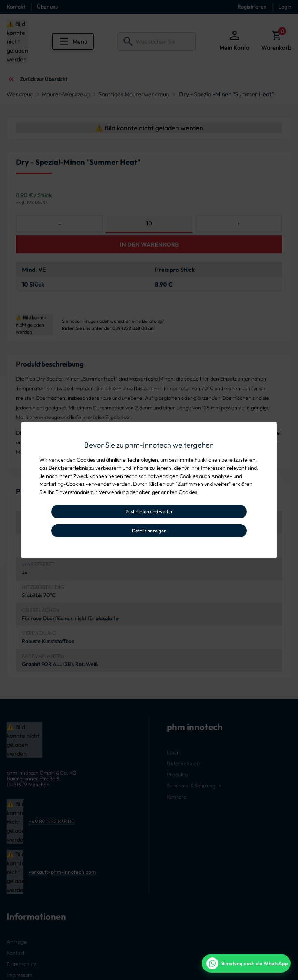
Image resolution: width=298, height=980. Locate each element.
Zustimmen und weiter (149, 511)
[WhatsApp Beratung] (246, 963)
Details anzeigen (149, 531)
